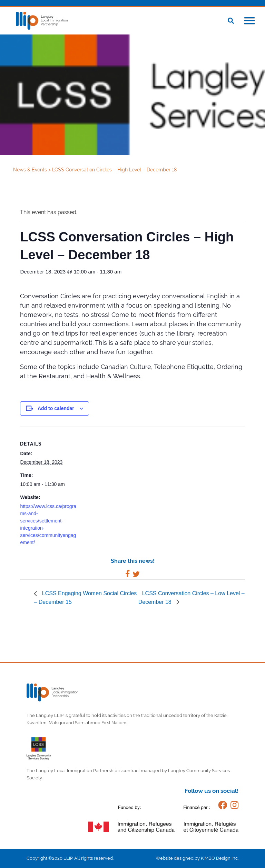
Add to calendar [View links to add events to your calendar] (56, 408)
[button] (249, 21)
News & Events (31, 170)
